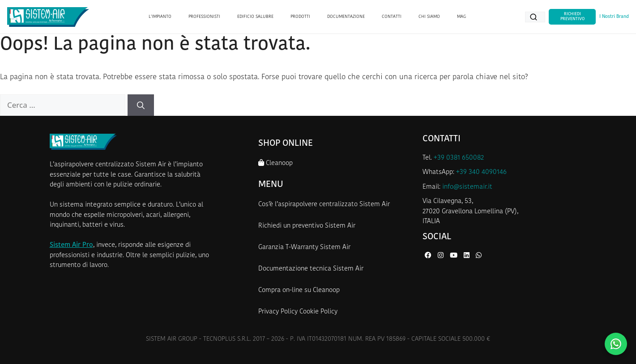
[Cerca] (141, 105)
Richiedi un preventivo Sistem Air (307, 226)
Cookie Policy (318, 312)
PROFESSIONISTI (204, 17)
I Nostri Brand (614, 17)
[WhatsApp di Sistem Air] (479, 256)
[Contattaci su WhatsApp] (616, 344)
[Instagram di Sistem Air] (442, 256)
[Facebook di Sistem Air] (429, 256)
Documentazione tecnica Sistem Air (311, 269)
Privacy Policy (278, 312)
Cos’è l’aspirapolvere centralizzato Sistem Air (324, 205)
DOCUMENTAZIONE (346, 17)
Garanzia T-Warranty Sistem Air (304, 248)
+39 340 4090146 (481, 172)
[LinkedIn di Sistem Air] (467, 256)
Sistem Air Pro (71, 245)
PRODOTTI (300, 17)
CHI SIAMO (429, 17)
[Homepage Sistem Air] (48, 17)
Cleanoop (275, 163)
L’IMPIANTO (160, 17)
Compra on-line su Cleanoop (299, 290)
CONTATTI (392, 17)
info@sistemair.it (467, 187)
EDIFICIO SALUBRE (255, 17)
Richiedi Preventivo (572, 16)
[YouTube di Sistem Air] (455, 256)
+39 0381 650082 (459, 158)
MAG (461, 17)
